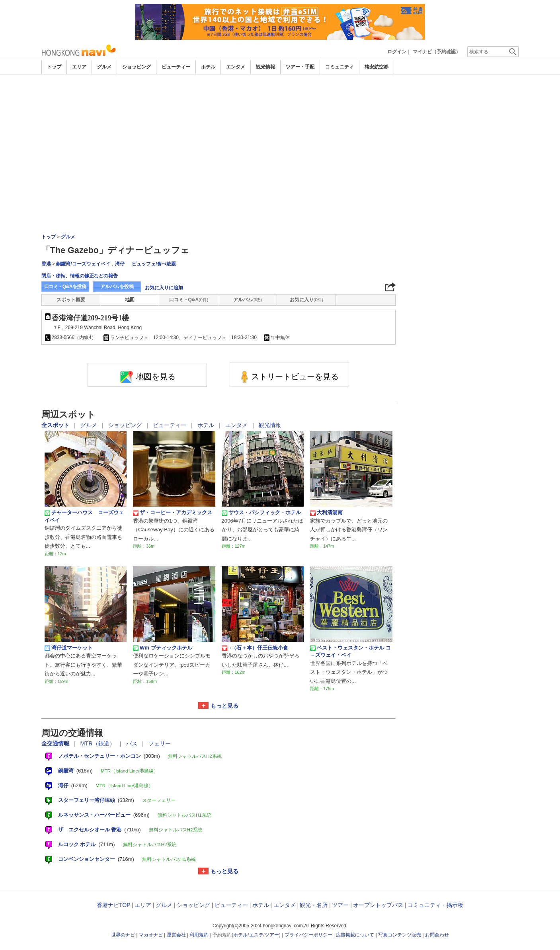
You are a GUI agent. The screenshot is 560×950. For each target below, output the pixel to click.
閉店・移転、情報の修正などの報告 (80, 276)
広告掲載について (355, 935)
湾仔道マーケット (69, 648)
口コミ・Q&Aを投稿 (65, 287)
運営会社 (176, 935)
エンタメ (236, 67)
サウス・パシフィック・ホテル (261, 513)
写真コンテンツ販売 (400, 935)
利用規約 (199, 935)
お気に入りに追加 (164, 288)
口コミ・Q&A (189, 300)
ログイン (397, 52)
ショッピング (137, 67)
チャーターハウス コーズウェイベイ (84, 516)
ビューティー (176, 67)
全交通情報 (56, 743)
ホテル (208, 67)
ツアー (340, 905)
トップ (54, 67)
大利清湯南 (326, 513)
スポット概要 (71, 300)
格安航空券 (377, 67)
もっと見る (224, 706)
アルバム (248, 300)
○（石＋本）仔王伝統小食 (255, 648)
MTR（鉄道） (99, 743)
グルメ (104, 67)
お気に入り (306, 300)
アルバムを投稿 (117, 287)
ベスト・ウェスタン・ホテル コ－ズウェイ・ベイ (350, 651)
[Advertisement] (280, 134)
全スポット (56, 425)
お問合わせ (437, 935)
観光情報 (265, 67)
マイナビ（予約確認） (437, 52)
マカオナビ (151, 935)
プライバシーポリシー (308, 935)
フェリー (160, 743)
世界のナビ (123, 935)
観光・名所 (314, 905)
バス (133, 743)
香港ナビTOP (113, 905)
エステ (256, 935)
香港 (46, 264)
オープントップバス (378, 905)
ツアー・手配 (300, 67)
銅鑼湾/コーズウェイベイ (83, 264)
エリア (79, 67)
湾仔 (120, 264)
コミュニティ (340, 67)
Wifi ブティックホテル (163, 648)
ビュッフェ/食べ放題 (154, 264)
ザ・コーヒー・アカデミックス (173, 513)
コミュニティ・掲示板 (435, 905)
